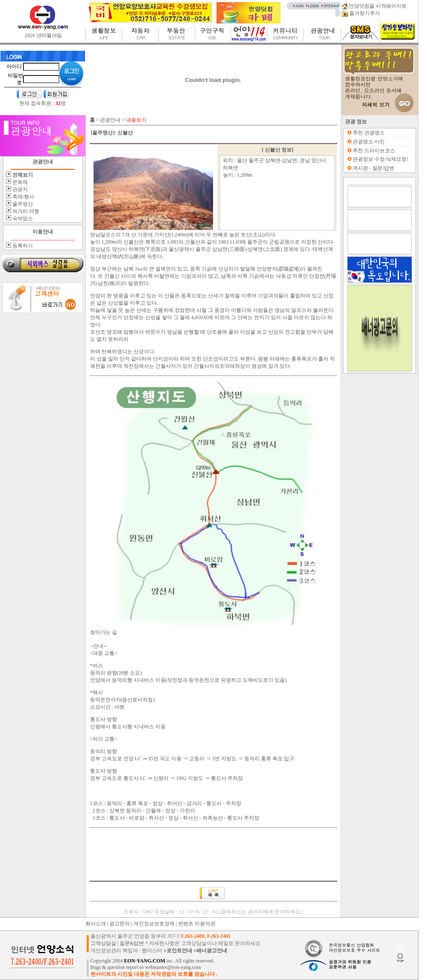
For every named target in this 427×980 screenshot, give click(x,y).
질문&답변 (132, 943)
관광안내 (110, 120)
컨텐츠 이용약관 (197, 924)
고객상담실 (103, 943)
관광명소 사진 (369, 142)
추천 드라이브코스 (374, 151)
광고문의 (120, 924)
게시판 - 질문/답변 (373, 168)
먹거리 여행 (25, 211)
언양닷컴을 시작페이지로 (374, 6)
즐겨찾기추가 (361, 13)
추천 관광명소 (369, 133)
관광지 (19, 189)
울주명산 (22, 204)
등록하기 (22, 246)
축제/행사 (23, 197)
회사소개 (96, 924)
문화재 (19, 182)
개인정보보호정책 (154, 924)
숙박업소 (22, 218)
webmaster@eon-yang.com (173, 967)
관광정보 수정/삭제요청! (380, 159)
